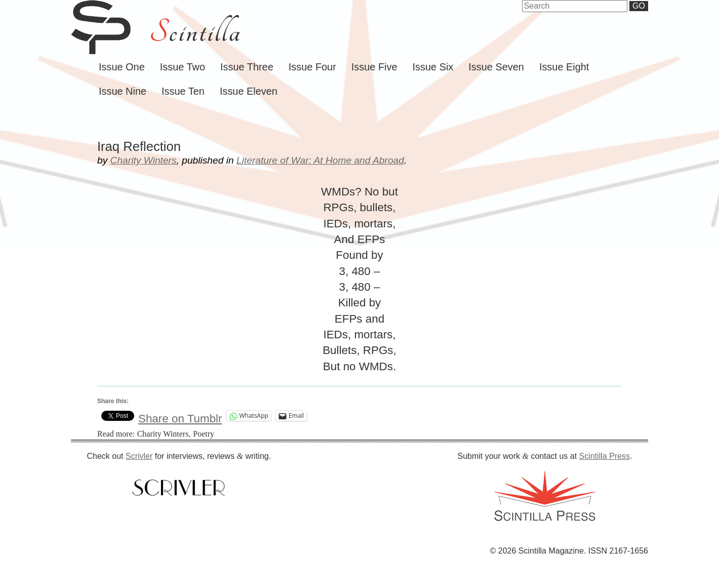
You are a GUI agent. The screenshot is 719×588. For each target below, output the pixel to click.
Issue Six (433, 67)
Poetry (204, 434)
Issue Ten (183, 91)
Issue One (122, 67)
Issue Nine (123, 91)
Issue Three (247, 67)
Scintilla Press (605, 456)
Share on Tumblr (180, 416)
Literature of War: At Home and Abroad (320, 160)
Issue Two (183, 67)
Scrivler (139, 456)
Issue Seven (496, 67)
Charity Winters (144, 160)
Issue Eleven (249, 91)
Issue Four (312, 67)
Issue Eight (564, 67)
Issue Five (374, 67)
